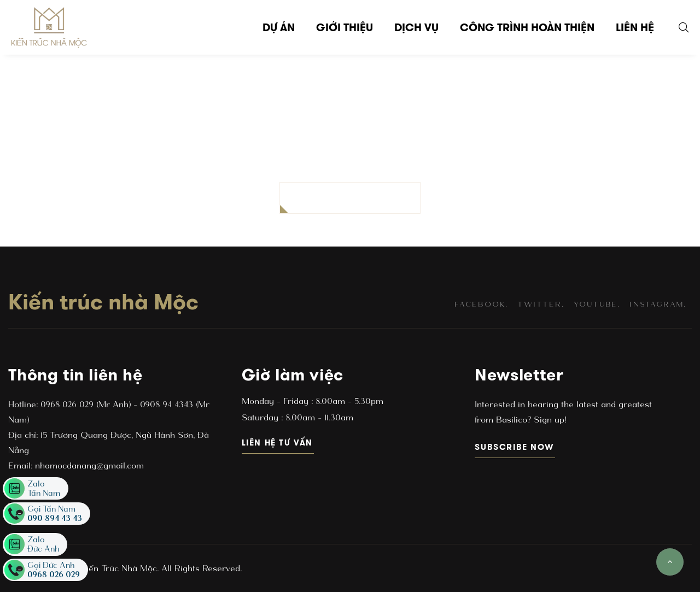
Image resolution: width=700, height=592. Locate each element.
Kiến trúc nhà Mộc (103, 302)
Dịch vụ (416, 27)
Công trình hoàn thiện (527, 27)
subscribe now (515, 447)
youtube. (597, 304)
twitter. (541, 304)
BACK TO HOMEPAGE (350, 198)
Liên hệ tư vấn (278, 442)
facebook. (481, 304)
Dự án (279, 27)
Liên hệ (635, 27)
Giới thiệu (345, 27)
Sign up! (549, 420)
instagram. (658, 304)
